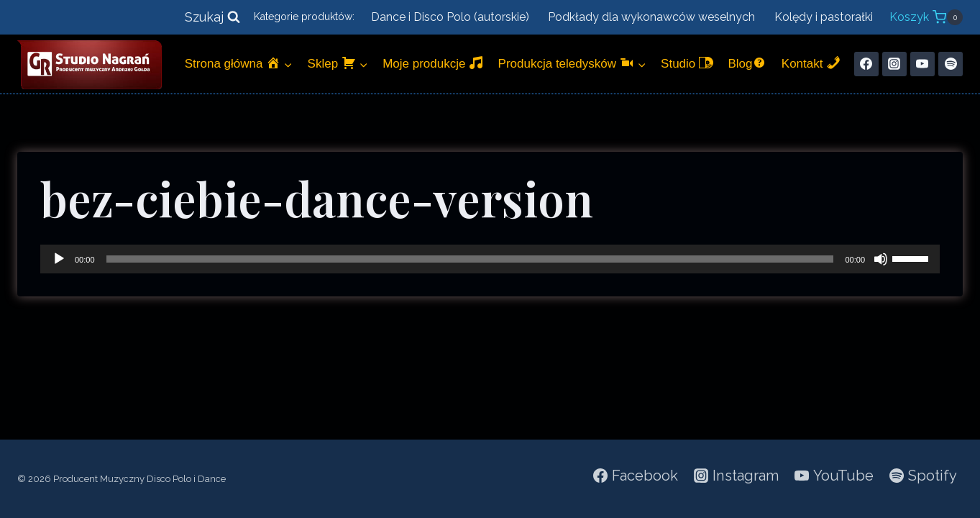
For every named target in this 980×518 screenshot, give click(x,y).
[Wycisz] (881, 259)
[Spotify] (951, 64)
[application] (490, 259)
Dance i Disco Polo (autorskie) (450, 17)
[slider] (470, 259)
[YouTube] (922, 64)
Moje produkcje (433, 63)
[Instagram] (894, 64)
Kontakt (811, 63)
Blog (747, 63)
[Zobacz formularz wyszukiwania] (212, 18)
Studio (687, 63)
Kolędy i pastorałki (824, 17)
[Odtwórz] (59, 259)
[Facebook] (866, 64)
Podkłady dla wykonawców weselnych (651, 17)
